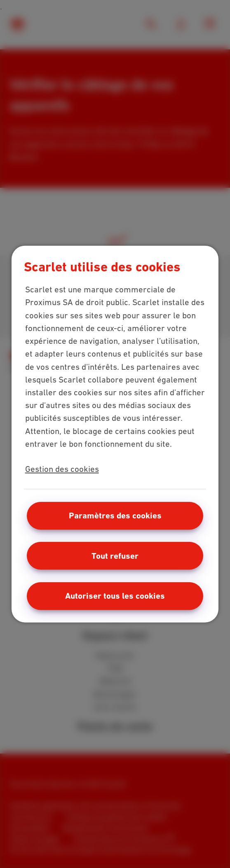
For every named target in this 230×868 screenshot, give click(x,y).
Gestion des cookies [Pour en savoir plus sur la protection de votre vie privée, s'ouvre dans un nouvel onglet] (62, 469)
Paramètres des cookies (115, 516)
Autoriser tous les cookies (115, 596)
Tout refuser (115, 555)
